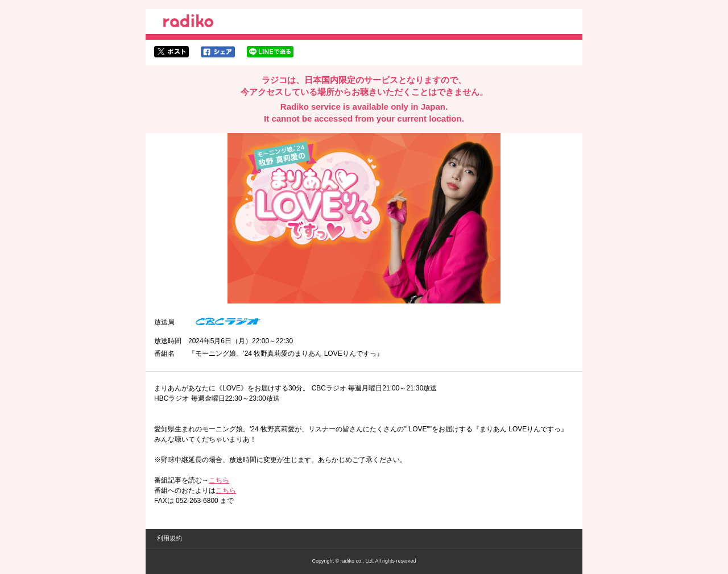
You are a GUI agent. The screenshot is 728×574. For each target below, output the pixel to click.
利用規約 (169, 538)
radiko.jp (188, 23)
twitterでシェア (171, 52)
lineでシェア (270, 52)
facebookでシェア (218, 52)
